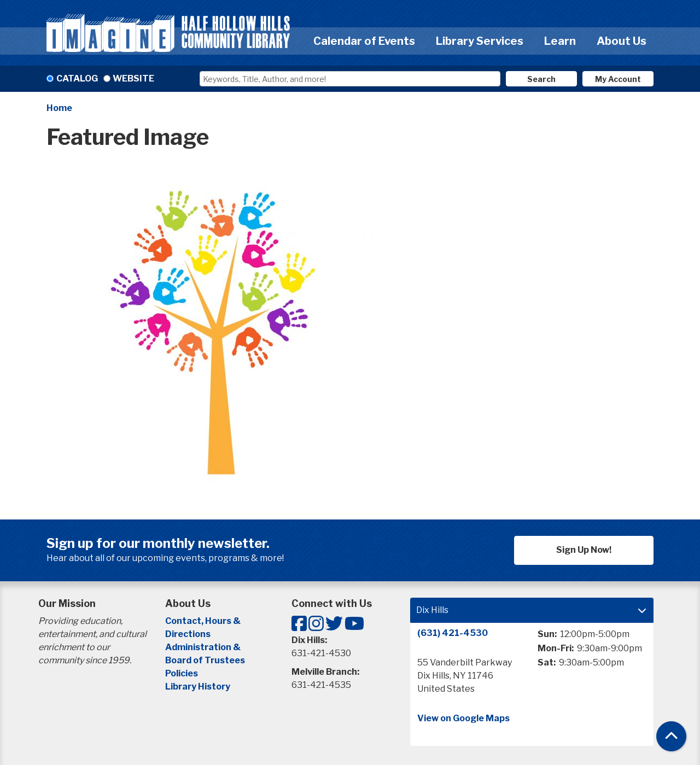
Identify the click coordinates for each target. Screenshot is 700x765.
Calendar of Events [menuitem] (364, 41)
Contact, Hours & (204, 621)
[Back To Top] (671, 736)
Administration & (204, 647)
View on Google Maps (463, 718)
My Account (618, 79)
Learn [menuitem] (560, 41)
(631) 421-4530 (453, 633)
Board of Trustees (205, 660)
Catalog (77, 78)
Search (541, 79)
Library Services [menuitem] (480, 41)
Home (59, 108)
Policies (182, 673)
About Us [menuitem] (622, 41)
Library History (198, 687)
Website (133, 78)
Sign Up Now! (584, 550)
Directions (188, 634)
